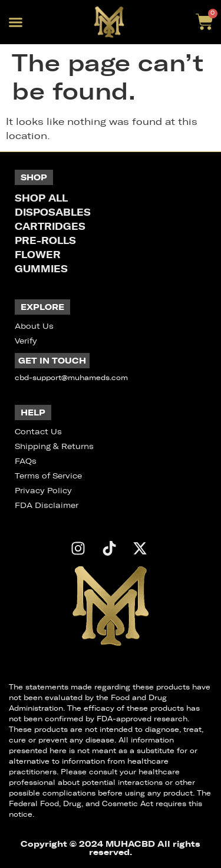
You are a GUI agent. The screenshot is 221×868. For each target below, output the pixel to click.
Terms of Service (48, 476)
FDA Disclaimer (47, 505)
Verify (26, 341)
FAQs (26, 461)
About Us (34, 326)
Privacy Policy (43, 491)
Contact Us (38, 432)
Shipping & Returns (54, 446)
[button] (16, 22)
